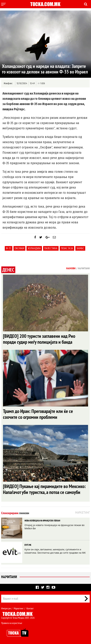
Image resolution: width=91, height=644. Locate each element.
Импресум (6, 608)
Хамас (80, 248)
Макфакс (8, 83)
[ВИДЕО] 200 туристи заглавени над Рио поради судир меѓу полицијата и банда (39, 339)
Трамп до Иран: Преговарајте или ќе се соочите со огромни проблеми (38, 414)
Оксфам (19, 248)
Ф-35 (9, 248)
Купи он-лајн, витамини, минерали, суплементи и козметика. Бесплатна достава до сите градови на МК (55, 551)
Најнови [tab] (71, 268)
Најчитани (9, 577)
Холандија (34, 248)
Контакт (30, 608)
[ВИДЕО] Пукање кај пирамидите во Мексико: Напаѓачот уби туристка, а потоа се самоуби (44, 489)
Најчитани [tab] (84, 268)
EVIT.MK (28, 545)
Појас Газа (67, 248)
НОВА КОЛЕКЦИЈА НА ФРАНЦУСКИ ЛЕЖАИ (42, 521)
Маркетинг (19, 608)
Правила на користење (12, 623)
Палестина (51, 248)
